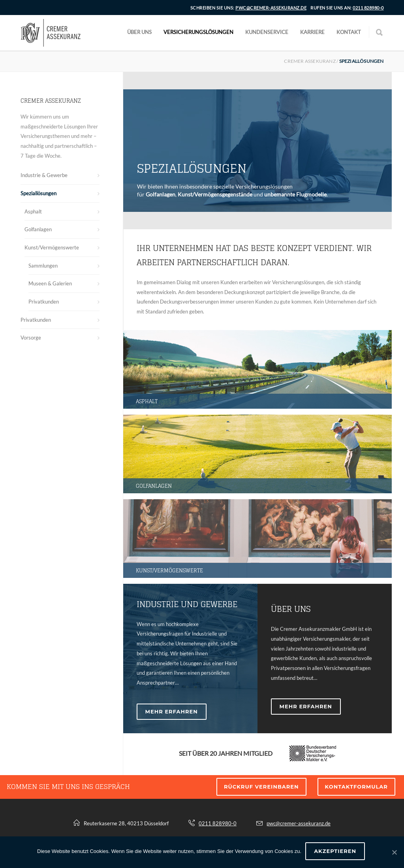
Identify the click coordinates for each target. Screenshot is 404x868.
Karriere (312, 32)
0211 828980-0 (368, 8)
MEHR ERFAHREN (172, 711)
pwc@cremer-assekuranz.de (271, 8)
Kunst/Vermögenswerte (52, 247)
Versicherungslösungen (198, 32)
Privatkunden (44, 302)
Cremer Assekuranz (310, 61)
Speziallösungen (39, 193)
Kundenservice (267, 32)
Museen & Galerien (50, 283)
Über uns (139, 32)
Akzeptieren (335, 851)
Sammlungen (43, 266)
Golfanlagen (38, 229)
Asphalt (33, 211)
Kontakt (349, 32)
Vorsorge (31, 338)
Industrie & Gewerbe (44, 175)
